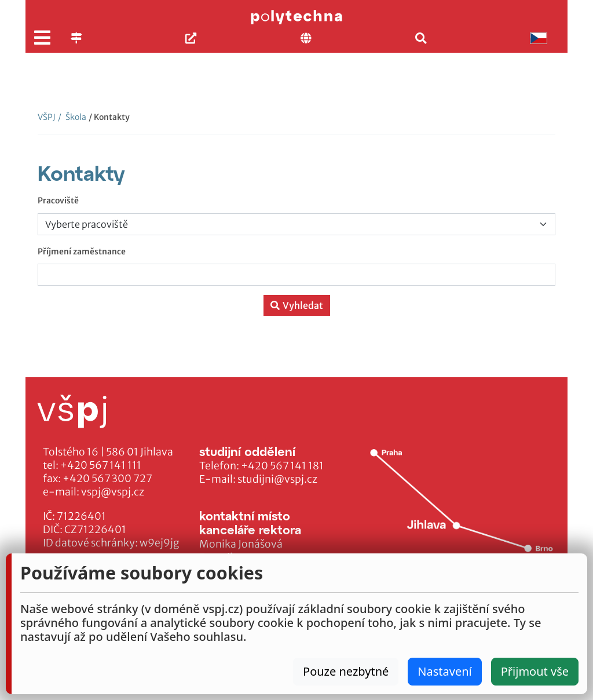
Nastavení (444, 671)
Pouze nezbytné (346, 671)
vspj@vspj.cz (113, 492)
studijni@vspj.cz (277, 479)
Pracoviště (58, 200)
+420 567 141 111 (101, 465)
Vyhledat (297, 305)
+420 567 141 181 (282, 466)
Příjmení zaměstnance (82, 251)
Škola (72, 117)
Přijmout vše (535, 671)
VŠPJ (47, 117)
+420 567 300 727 (107, 479)
